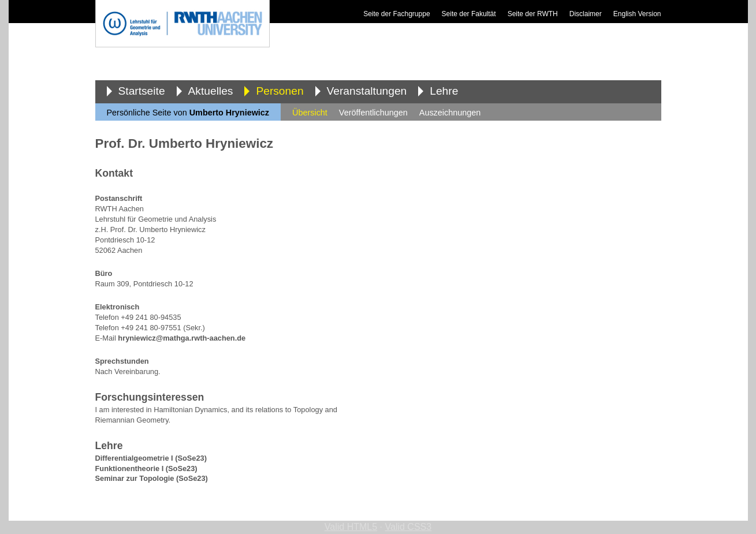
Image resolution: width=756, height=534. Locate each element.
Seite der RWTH (533, 14)
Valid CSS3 (409, 527)
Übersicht (310, 113)
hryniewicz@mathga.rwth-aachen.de (182, 338)
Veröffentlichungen (373, 113)
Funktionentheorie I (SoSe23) (146, 468)
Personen (280, 91)
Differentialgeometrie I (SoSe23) (151, 458)
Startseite (142, 91)
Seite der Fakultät (469, 14)
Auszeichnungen (450, 113)
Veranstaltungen (367, 91)
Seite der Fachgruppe (396, 14)
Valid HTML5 (351, 527)
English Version (637, 14)
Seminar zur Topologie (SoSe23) (152, 478)
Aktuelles (211, 91)
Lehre (444, 91)
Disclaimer (586, 14)
